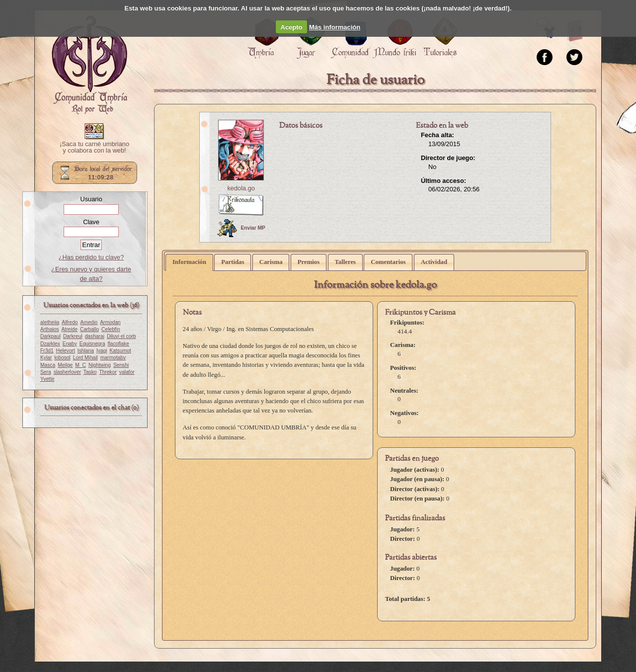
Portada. (89, 65)
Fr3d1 (47, 351)
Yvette (47, 379)
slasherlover (67, 372)
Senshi (121, 365)
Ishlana (86, 351)
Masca (48, 365)
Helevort (66, 351)
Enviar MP (241, 228)
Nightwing (100, 365)
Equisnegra (92, 344)
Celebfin (111, 329)
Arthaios (50, 329)
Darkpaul (50, 336)
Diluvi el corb (121, 336)
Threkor (108, 372)
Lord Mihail (85, 358)
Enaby (70, 344)
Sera (46, 372)
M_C (80, 365)
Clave (91, 222)
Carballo (89, 329)
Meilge (65, 365)
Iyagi (102, 351)
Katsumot (120, 351)
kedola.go (241, 188)
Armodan (110, 322)
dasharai (95, 336)
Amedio (89, 322)
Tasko (90, 372)
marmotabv (113, 358)
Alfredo (70, 322)
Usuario (91, 199)
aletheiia (50, 322)
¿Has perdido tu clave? (91, 257)
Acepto (292, 27)
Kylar (46, 358)
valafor (127, 372)
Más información (335, 27)
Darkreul (73, 336)
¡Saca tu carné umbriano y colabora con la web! (94, 148)
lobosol (62, 358)
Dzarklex (50, 344)
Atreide (70, 329)
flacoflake (119, 344)
